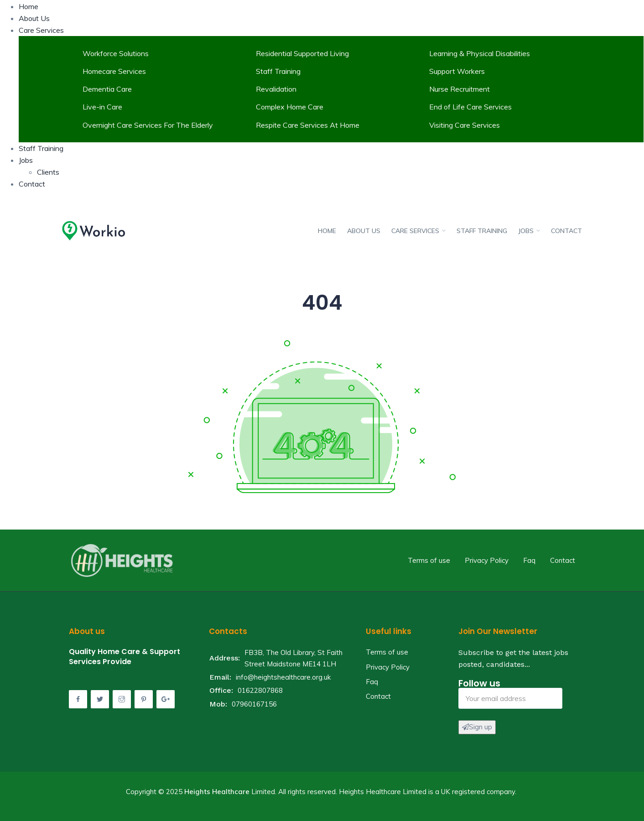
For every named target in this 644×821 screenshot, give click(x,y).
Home (29, 6)
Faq (529, 560)
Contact (32, 184)
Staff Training (41, 148)
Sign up (477, 727)
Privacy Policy (487, 560)
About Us (34, 18)
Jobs (26, 160)
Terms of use (429, 560)
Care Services (41, 30)
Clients (48, 172)
